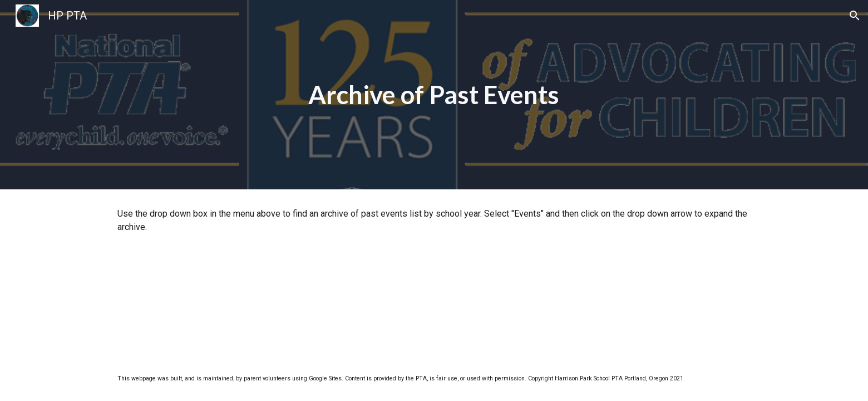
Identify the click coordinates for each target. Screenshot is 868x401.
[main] (434, 95)
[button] (855, 16)
